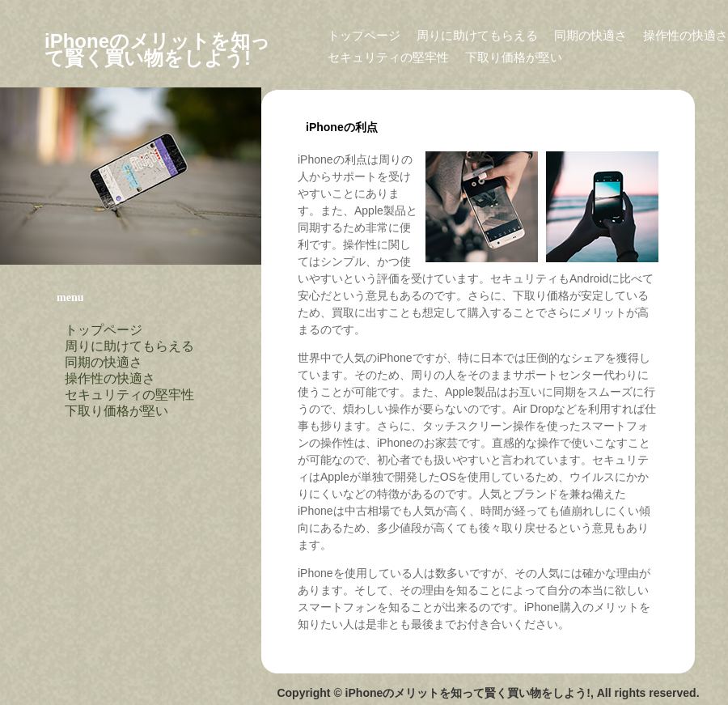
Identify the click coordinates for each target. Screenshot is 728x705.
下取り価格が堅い (514, 57)
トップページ (364, 35)
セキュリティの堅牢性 (388, 57)
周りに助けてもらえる (477, 35)
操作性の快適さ (686, 35)
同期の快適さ (590, 35)
